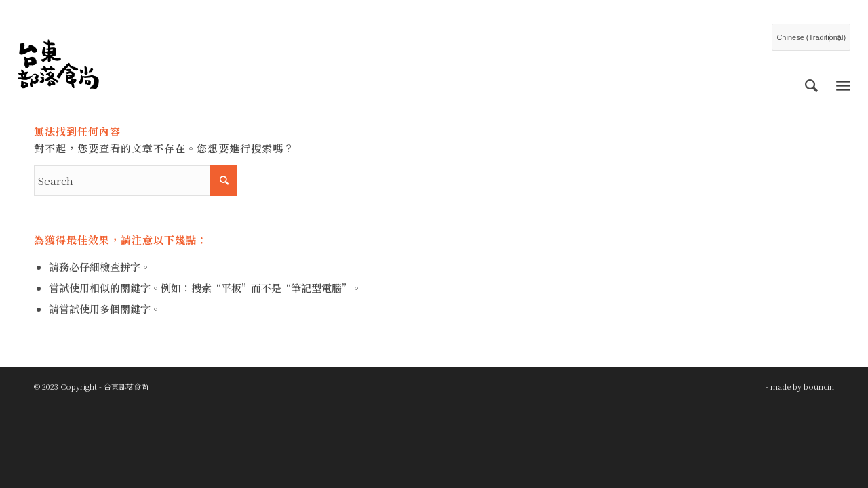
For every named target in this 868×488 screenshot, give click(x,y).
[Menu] (843, 85)
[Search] (811, 85)
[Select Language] (811, 37)
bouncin (819, 386)
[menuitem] (811, 85)
